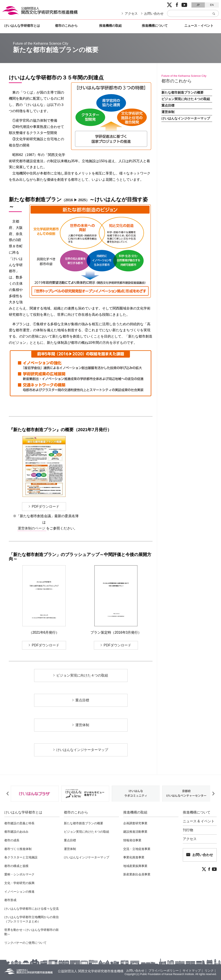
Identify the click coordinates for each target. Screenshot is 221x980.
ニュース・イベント (199, 26)
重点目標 (82, 700)
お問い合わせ (154, 13)
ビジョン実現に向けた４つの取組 (82, 675)
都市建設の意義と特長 (19, 823)
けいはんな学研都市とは (22, 26)
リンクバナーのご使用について (25, 943)
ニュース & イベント (199, 821)
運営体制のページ (32, 528)
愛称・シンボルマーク (19, 874)
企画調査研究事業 (135, 823)
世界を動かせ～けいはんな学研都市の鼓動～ (32, 932)
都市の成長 (12, 840)
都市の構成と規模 (16, 866)
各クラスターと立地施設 (21, 857)
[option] (35, 794)
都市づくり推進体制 (18, 849)
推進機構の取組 (110, 26)
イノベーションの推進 (19, 892)
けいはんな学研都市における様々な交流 (32, 909)
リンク (209, 971)
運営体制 (82, 725)
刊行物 (188, 830)
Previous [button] (8, 794)
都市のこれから (66, 26)
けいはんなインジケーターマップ (82, 750)
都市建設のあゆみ (16, 832)
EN (212, 5)
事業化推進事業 (134, 857)
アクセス (131, 13)
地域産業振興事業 (135, 866)
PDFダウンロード (46, 506)
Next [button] (213, 794)
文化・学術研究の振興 (19, 883)
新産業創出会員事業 (137, 874)
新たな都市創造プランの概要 (182, 92)
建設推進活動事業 (135, 832)
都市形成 (10, 900)
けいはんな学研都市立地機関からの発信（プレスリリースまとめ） (32, 919)
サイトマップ (192, 971)
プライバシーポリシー (164, 971)
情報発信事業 (132, 840)
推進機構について (155, 26)
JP (198, 5)
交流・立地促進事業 (137, 849)
